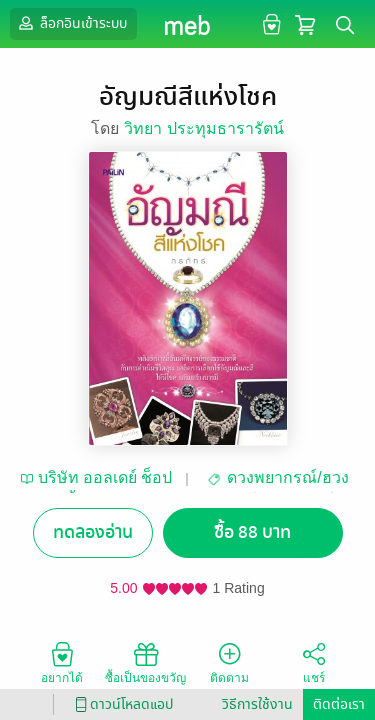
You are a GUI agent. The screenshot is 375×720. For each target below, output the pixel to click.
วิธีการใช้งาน (257, 704)
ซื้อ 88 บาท (252, 532)
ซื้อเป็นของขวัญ (145, 662)
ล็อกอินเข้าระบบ (71, 23)
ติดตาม (229, 662)
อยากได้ (62, 662)
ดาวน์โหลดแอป (121, 704)
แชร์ (314, 662)
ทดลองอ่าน (93, 532)
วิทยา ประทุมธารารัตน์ (203, 128)
